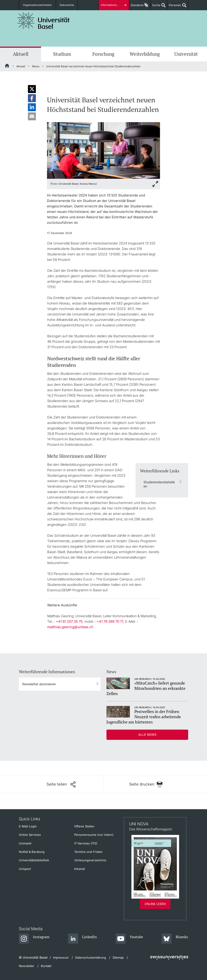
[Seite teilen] (61, 784)
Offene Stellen (84, 826)
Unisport (25, 869)
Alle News (147, 734)
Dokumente (64, 5)
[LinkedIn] (83, 939)
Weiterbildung (145, 54)
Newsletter (27, 966)
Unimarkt (25, 843)
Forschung (103, 54)
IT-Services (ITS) (86, 843)
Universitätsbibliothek (34, 860)
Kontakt (46, 966)
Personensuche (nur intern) (94, 835)
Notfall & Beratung (32, 852)
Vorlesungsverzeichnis (90, 860)
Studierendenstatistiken (159, 484)
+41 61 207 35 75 (69, 621)
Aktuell (21, 54)
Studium (62, 54)
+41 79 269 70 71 (110, 621)
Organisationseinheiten (37, 5)
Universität (186, 54)
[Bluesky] (175, 939)
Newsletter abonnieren (39, 684)
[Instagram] (34, 939)
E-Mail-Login (28, 826)
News (36, 66)
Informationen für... (113, 5)
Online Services (30, 835)
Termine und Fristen (88, 852)
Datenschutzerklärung (91, 957)
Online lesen (155, 904)
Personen (174, 7)
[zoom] (103, 150)
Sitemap (118, 957)
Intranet (80, 869)
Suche (155, 7)
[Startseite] (7, 66)
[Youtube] (129, 939)
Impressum (61, 957)
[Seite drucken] (146, 784)
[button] (32, 89)
